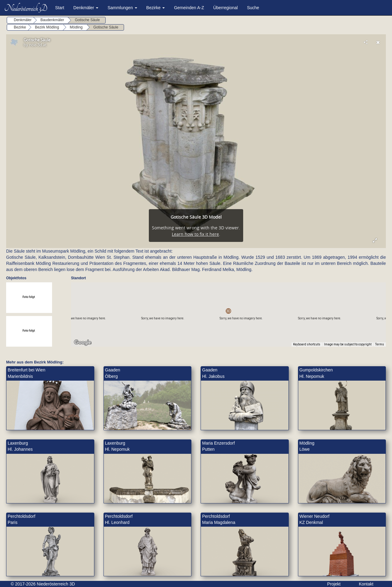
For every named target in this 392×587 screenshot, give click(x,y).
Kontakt (366, 584)
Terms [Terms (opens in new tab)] (380, 344)
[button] (228, 311)
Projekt (334, 584)
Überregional (225, 8)
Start (60, 8)
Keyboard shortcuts (307, 344)
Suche (253, 8)
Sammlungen (122, 8)
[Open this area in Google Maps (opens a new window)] (83, 343)
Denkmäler (86, 8)
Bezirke (156, 8)
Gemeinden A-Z (189, 8)
